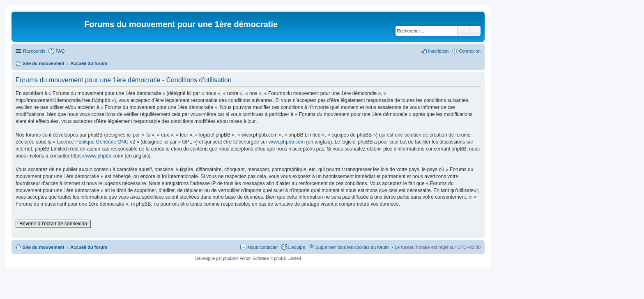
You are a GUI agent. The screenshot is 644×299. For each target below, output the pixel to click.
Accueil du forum (89, 247)
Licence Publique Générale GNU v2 (96, 142)
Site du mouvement (43, 247)
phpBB (229, 258)
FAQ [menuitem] (60, 51)
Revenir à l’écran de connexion (53, 224)
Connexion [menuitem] (470, 51)
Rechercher (463, 31)
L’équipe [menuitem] (297, 247)
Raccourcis (34, 51)
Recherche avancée (475, 31)
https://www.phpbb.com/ (97, 156)
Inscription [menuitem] (438, 51)
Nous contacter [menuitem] (263, 247)
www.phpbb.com (287, 142)
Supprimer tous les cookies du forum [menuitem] (352, 247)
